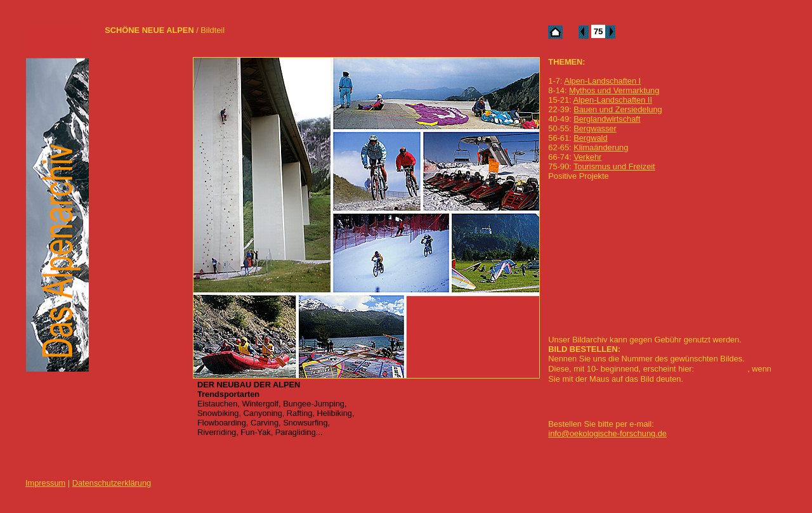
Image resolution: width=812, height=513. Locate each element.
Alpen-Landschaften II (612, 100)
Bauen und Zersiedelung (618, 109)
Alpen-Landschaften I (602, 81)
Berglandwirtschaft (607, 119)
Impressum (45, 483)
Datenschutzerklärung (112, 483)
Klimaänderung (601, 147)
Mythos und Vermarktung (614, 90)
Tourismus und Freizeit (614, 166)
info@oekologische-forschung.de (607, 433)
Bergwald (590, 138)
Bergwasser (595, 128)
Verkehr (587, 157)
